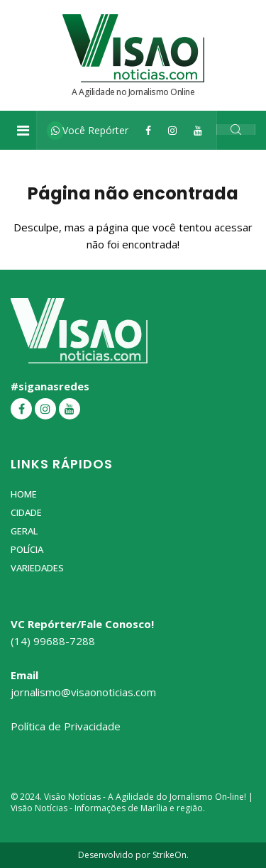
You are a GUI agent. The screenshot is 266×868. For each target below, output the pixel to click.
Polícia (27, 549)
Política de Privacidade (66, 726)
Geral (24, 531)
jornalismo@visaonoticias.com (83, 692)
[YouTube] (198, 130)
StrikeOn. (171, 855)
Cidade (26, 512)
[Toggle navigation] (23, 131)
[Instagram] (172, 130)
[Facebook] (148, 130)
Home (24, 494)
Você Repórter (90, 130)
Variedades (37, 568)
